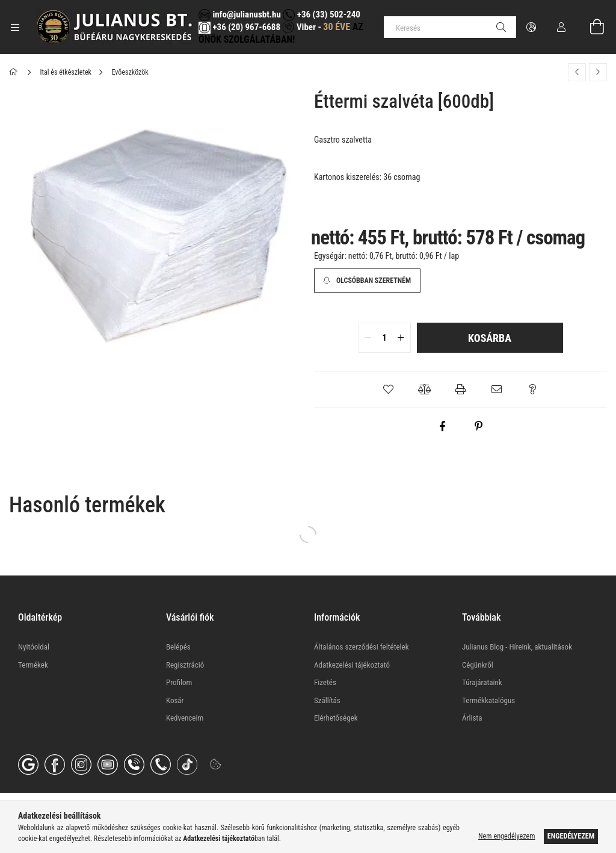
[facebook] (443, 426)
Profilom (179, 682)
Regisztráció (185, 665)
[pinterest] (479, 426)
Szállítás (327, 700)
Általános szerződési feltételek (362, 647)
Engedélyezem (571, 836)
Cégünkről (478, 665)
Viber (299, 27)
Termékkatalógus (488, 700)
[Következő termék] (598, 72)
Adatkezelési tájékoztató (352, 665)
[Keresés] (450, 27)
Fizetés (325, 682)
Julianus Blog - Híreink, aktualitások (517, 647)
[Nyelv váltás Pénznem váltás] (531, 27)
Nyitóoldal (34, 647)
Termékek (33, 665)
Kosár (175, 700)
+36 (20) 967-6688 (245, 27)
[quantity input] (385, 338)
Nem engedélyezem (507, 836)
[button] (389, 389)
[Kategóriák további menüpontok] (15, 27)
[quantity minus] (368, 338)
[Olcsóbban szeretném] (367, 281)
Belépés (178, 647)
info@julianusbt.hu (240, 14)
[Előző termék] (577, 72)
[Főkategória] (15, 72)
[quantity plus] (401, 338)
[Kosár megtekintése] (590, 27)
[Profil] (561, 27)
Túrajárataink (482, 682)
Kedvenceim (185, 718)
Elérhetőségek (336, 718)
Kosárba (490, 338)
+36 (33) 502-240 (321, 14)
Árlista (472, 718)
